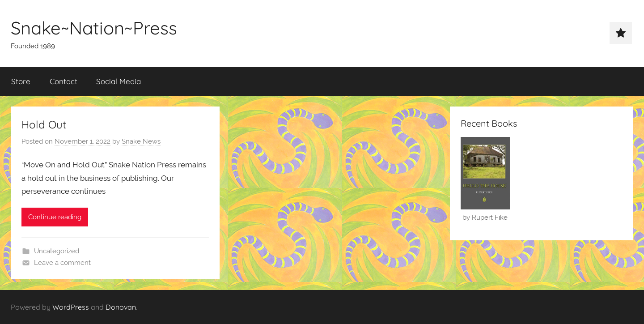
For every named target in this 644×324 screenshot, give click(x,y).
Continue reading (55, 217)
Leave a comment (62, 263)
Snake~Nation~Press (94, 28)
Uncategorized (57, 251)
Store (21, 81)
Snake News (141, 141)
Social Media (119, 81)
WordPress (71, 307)
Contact (64, 81)
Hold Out (44, 124)
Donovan (121, 307)
